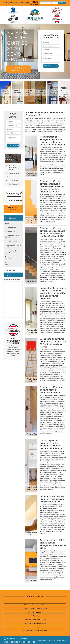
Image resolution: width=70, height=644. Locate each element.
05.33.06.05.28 (9, 3)
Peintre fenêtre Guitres (35, 627)
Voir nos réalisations (19, 69)
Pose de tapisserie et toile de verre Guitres (35, 631)
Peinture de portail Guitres (35, 612)
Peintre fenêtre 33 (10, 231)
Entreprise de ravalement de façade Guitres (35, 609)
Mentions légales (62, 640)
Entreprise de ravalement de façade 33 (13, 252)
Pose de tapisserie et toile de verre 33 (13, 246)
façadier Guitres (35, 616)
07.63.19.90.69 (22, 3)
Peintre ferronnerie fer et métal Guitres (35, 620)
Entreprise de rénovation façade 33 (12, 258)
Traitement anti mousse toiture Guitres (35, 605)
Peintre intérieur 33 (10, 227)
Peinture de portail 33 (11, 241)
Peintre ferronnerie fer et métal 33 (12, 236)
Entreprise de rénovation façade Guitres (35, 623)
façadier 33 (8, 223)
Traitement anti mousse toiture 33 (12, 264)
